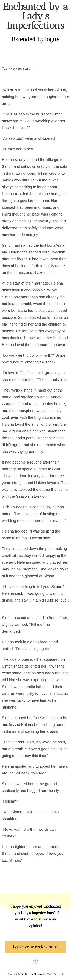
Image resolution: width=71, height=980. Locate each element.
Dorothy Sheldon (21, 7)
